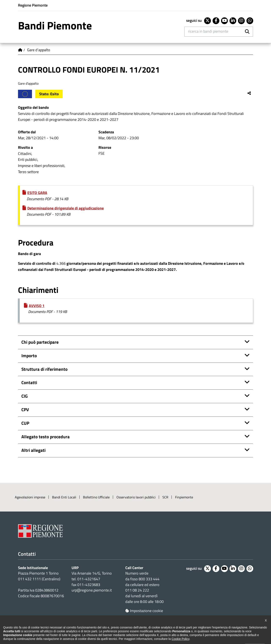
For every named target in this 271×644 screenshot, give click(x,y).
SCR (165, 497)
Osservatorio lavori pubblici (136, 497)
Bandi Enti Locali (64, 497)
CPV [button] (25, 410)
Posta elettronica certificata (211, 630)
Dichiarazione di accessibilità (39, 630)
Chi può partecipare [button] (40, 342)
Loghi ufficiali (137, 630)
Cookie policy (111, 630)
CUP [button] (25, 423)
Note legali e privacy (80, 630)
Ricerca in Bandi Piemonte (208, 31)
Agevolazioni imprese (30, 497)
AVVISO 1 (37, 306)
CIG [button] (25, 396)
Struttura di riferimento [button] (44, 369)
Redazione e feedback (169, 630)
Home (20, 50)
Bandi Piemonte (55, 26)
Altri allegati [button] (33, 450)
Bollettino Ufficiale (96, 497)
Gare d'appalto (39, 50)
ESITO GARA (37, 193)
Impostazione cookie (144, 611)
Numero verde (137, 573)
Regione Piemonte (33, 5)
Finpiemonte (184, 497)
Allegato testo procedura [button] (46, 437)
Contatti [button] (29, 383)
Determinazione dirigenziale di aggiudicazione (66, 208)
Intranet (244, 630)
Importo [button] (29, 356)
